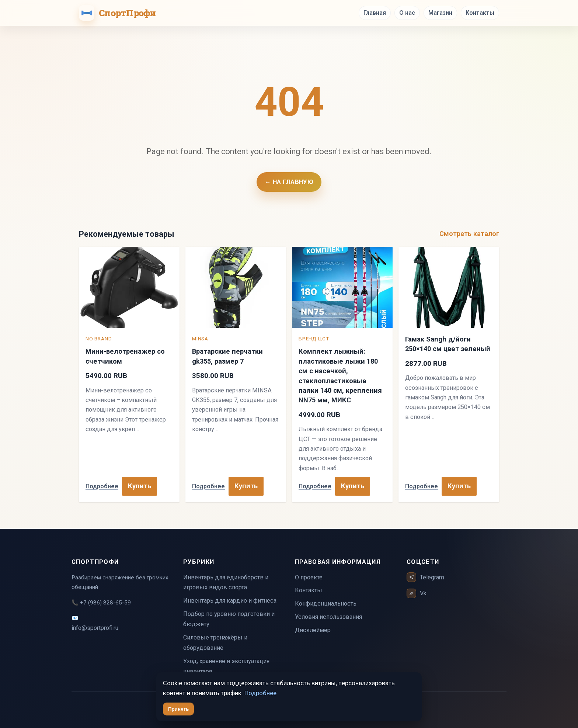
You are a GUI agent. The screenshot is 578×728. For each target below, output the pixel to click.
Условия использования (328, 617)
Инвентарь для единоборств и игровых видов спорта (226, 583)
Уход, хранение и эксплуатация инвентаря (226, 666)
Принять (178, 709)
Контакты (480, 13)
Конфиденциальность (326, 604)
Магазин (440, 13)
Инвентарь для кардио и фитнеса (230, 601)
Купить (140, 486)
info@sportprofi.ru (95, 628)
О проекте (309, 577)
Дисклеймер (313, 630)
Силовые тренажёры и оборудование (215, 643)
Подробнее (102, 486)
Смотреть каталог (469, 234)
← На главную (289, 182)
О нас (407, 13)
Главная (375, 13)
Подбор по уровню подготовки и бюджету (229, 619)
